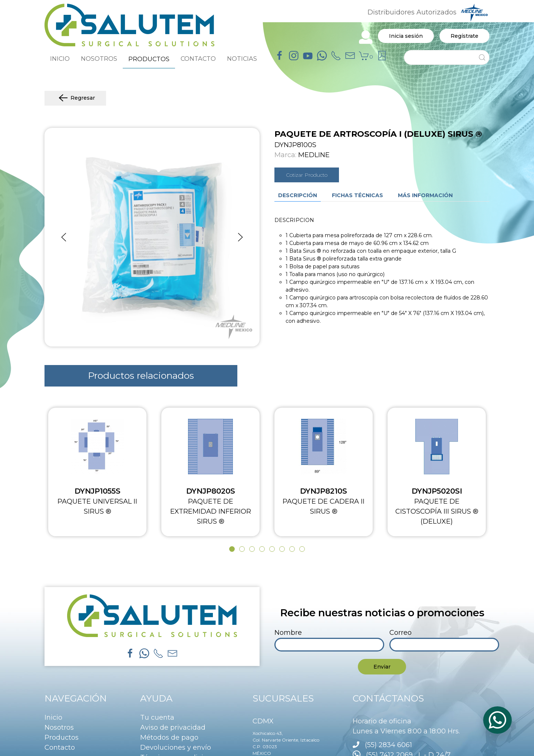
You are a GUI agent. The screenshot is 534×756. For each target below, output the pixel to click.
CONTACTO (198, 59)
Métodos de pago (169, 737)
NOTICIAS (242, 59)
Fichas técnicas (357, 195)
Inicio (53, 717)
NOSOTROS (99, 59)
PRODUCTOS (149, 59)
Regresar (75, 98)
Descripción (298, 195)
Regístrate (464, 36)
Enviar (382, 667)
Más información (425, 195)
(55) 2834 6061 (388, 745)
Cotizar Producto (307, 175)
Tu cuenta (157, 717)
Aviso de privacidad (173, 727)
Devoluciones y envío (176, 747)
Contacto (60, 747)
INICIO (60, 59)
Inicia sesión (406, 36)
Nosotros (59, 727)
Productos (62, 737)
